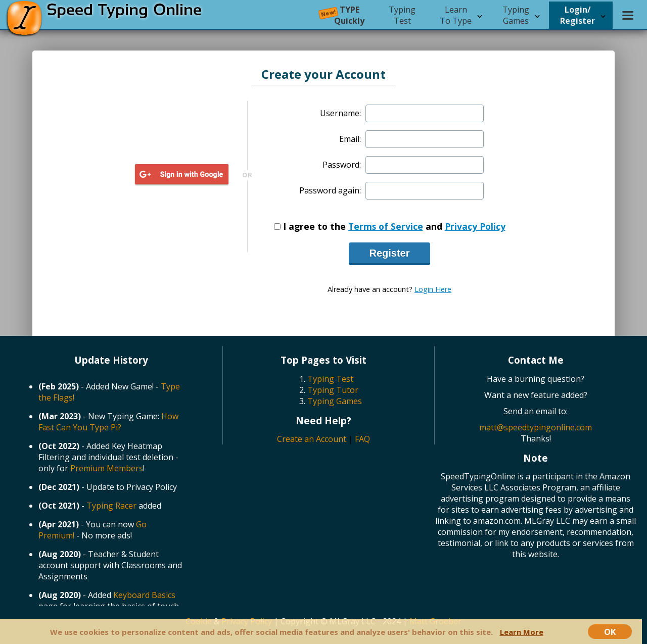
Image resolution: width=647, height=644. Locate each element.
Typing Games (335, 401)
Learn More (522, 632)
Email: (350, 139)
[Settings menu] (628, 15)
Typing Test (330, 379)
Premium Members (107, 468)
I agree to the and (390, 226)
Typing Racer (111, 506)
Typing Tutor (333, 390)
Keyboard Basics (144, 595)
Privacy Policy (475, 226)
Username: (340, 113)
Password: (342, 165)
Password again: (330, 190)
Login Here (433, 289)
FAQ (362, 439)
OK (610, 632)
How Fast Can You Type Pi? (108, 422)
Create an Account (312, 439)
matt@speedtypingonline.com (536, 427)
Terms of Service (386, 226)
